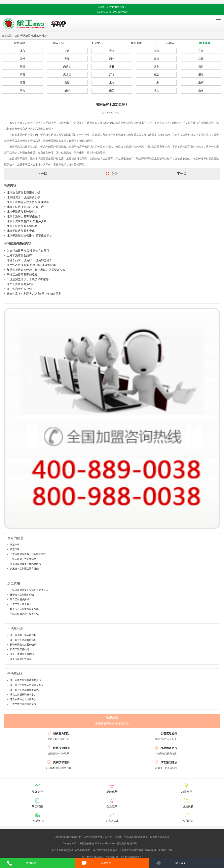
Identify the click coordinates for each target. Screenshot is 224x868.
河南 (22, 90)
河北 (112, 75)
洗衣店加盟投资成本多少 (23, 695)
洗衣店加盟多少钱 (19, 599)
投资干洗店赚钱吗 (19, 649)
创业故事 (36, 36)
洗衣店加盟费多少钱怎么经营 (25, 564)
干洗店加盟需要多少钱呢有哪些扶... (29, 554)
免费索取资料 (169, 734)
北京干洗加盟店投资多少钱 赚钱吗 (28, 202)
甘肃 (67, 51)
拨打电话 (31, 863)
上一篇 (42, 174)
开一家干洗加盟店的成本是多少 (27, 685)
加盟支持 (58, 43)
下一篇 (182, 174)
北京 (45, 36)
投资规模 (19, 43)
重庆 (201, 83)
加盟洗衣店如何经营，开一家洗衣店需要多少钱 (36, 270)
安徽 (67, 83)
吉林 (112, 67)
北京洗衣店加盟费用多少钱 (23, 193)
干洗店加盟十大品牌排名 (23, 559)
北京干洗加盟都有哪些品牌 (23, 216)
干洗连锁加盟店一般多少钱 (24, 614)
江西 (22, 83)
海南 (156, 51)
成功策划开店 (169, 762)
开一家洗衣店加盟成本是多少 (25, 680)
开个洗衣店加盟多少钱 (22, 595)
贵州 (22, 59)
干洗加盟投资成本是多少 (23, 704)
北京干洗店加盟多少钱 (21, 231)
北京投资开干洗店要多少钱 (23, 197)
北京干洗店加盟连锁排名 (22, 212)
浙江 (201, 75)
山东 (201, 90)
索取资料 (106, 863)
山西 (112, 90)
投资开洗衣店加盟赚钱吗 (23, 645)
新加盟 (170, 43)
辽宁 (156, 67)
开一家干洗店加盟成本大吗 (24, 690)
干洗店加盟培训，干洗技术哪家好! (28, 279)
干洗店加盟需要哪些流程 (22, 275)
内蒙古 (67, 67)
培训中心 (97, 43)
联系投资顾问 (61, 748)
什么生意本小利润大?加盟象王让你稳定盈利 (34, 294)
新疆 (22, 67)
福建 (156, 75)
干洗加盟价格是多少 (21, 604)
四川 (201, 67)
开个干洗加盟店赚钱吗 (22, 654)
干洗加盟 (25, 36)
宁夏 (67, 59)
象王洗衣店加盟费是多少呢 (24, 609)
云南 (156, 59)
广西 (201, 51)
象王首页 (181, 863)
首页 (17, 36)
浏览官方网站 (61, 734)
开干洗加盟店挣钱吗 (21, 659)
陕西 (22, 75)
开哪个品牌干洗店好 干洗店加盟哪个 (29, 260)
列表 (115, 174)
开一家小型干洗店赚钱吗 (23, 635)
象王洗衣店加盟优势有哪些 (24, 569)
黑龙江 (67, 75)
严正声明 (15, 545)
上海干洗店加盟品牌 (19, 255)
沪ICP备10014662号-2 (149, 844)
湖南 (112, 59)
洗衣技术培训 (61, 762)
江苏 (201, 59)
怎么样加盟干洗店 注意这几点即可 (28, 251)
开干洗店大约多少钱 (19, 289)
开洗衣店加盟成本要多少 (23, 699)
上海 (112, 83)
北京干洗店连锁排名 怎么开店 (25, 207)
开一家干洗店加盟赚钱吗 (23, 640)
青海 (112, 51)
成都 (67, 90)
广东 (156, 83)
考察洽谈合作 (169, 748)
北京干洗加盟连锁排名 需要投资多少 (29, 236)
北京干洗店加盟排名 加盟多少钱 (27, 221)
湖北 (156, 90)
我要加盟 (136, 43)
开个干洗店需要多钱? (20, 284)
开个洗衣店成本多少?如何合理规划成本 (31, 265)
